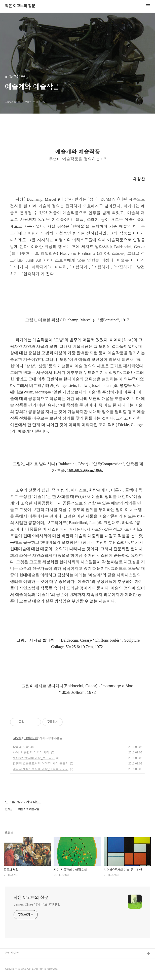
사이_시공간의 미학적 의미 (31, 752)
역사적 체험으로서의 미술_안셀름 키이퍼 (41, 769)
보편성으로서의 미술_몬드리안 (34, 758)
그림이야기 (31, 738)
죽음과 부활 (21, 747)
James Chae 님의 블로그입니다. (37, 904)
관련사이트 (12, 953)
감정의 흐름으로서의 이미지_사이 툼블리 (41, 763)
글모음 (17, 738)
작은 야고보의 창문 (20, 6)
